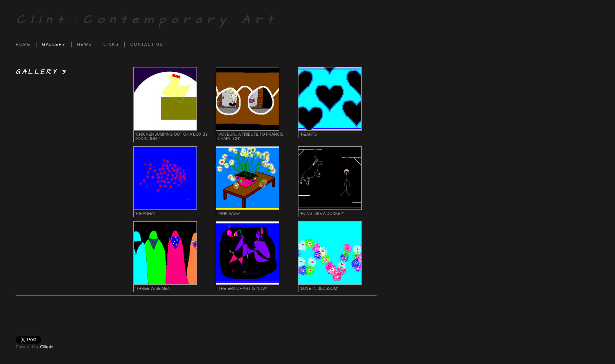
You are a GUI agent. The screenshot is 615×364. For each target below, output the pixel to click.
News (85, 45)
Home (23, 45)
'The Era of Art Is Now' (242, 288)
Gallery (54, 45)
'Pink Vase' (229, 214)
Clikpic (46, 347)
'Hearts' (309, 134)
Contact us (147, 45)
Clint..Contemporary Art (147, 20)
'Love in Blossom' (319, 288)
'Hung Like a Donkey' (322, 214)
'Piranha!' (145, 214)
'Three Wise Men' (153, 288)
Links (111, 45)
